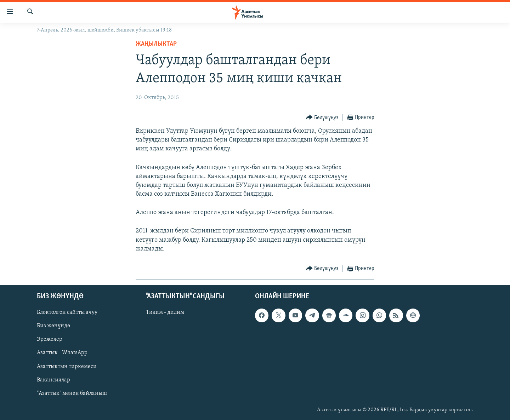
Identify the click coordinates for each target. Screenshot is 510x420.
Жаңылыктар (156, 44)
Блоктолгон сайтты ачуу (67, 312)
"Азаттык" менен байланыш (72, 393)
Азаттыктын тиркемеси (67, 367)
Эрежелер (50, 340)
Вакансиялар (53, 380)
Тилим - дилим (165, 312)
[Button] (322, 118)
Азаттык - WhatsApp (62, 353)
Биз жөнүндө (53, 326)
